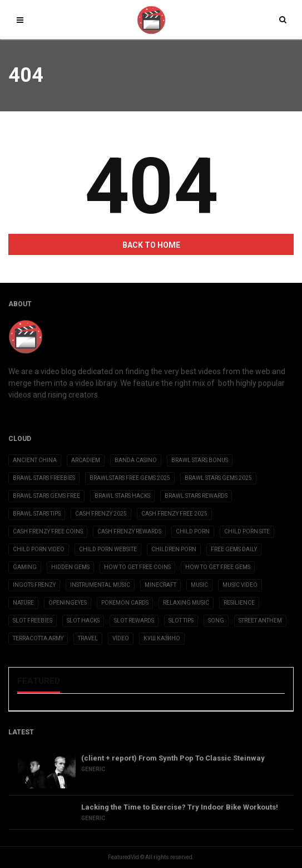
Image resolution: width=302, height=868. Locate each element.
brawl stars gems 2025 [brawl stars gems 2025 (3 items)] (218, 478)
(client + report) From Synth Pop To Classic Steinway (173, 758)
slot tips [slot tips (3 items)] (181, 621)
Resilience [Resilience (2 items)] (239, 603)
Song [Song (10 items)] (216, 621)
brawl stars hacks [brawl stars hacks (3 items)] (122, 496)
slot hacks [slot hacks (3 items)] (83, 621)
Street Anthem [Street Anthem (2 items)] (260, 621)
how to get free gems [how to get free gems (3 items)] (218, 567)
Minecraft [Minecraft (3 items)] (160, 585)
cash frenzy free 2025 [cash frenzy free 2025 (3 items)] (174, 514)
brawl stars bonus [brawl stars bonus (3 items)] (200, 460)
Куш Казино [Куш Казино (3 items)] (162, 638)
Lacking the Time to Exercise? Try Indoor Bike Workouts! (180, 807)
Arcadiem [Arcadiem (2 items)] (86, 460)
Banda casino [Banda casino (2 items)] (136, 460)
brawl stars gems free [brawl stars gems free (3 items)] (46, 496)
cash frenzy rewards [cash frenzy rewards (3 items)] (129, 531)
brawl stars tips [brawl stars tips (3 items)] (37, 514)
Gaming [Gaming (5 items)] (25, 567)
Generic (93, 769)
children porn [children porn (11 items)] (174, 549)
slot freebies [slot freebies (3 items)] (33, 621)
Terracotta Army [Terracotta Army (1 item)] (38, 638)
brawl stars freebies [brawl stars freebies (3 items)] (44, 478)
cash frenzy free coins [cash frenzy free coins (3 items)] (48, 531)
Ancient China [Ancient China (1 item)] (35, 460)
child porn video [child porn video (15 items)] (39, 549)
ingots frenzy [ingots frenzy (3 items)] (34, 585)
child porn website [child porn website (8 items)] (108, 549)
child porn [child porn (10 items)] (193, 531)
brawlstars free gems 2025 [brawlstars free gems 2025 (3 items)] (130, 478)
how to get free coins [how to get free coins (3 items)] (137, 567)
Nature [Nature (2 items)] (23, 603)
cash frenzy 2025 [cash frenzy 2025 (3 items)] (101, 514)
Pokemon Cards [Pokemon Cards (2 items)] (125, 603)
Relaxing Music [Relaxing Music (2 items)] (186, 603)
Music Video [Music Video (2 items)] (240, 585)
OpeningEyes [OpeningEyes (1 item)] (68, 603)
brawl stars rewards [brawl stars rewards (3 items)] (196, 496)
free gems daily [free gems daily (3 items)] (234, 549)
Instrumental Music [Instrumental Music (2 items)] (100, 585)
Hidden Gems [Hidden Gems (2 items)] (70, 567)
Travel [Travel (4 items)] (88, 638)
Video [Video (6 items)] (121, 638)
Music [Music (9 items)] (199, 585)
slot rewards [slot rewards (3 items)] (134, 621)
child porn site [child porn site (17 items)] (247, 531)
